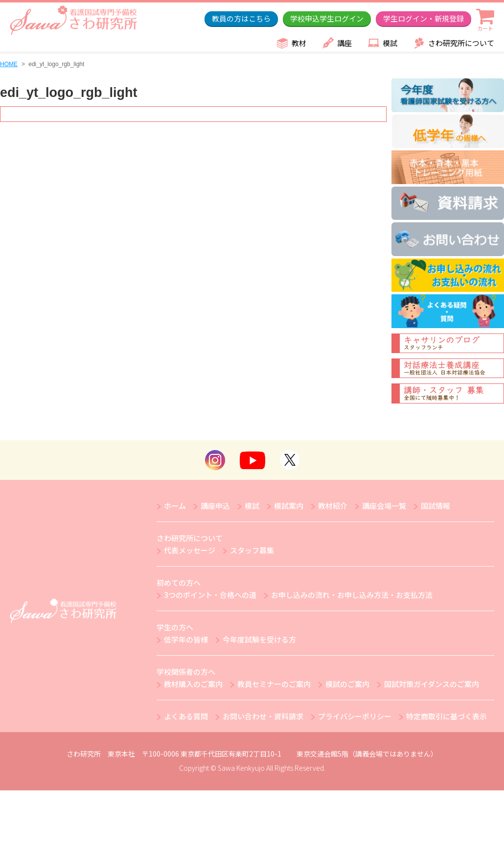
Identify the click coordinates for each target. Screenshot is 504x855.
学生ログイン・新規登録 (424, 18)
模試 (390, 43)
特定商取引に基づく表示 (447, 716)
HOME (9, 64)
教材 (299, 43)
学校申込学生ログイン (327, 18)
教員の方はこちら (241, 18)
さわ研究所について (461, 43)
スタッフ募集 (252, 550)
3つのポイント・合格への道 (210, 595)
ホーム (175, 506)
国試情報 (435, 506)
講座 (344, 43)
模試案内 (289, 506)
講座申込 (215, 506)
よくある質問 (186, 716)
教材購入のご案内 (193, 684)
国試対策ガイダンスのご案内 (432, 684)
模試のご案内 (347, 684)
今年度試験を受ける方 (259, 639)
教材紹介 (333, 506)
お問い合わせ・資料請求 (263, 716)
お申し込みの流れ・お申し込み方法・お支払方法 (352, 595)
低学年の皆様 (186, 639)
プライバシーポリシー (355, 716)
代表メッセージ (190, 550)
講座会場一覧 (384, 506)
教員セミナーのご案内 (274, 684)
